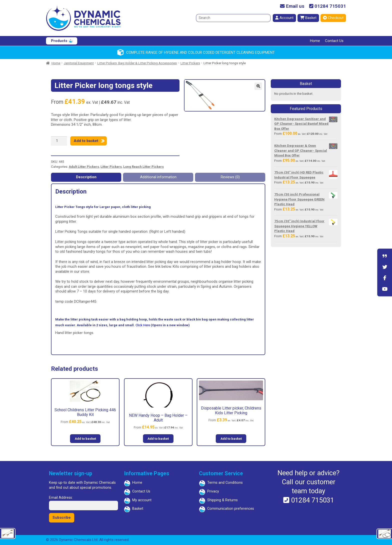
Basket (308, 18)
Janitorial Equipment (79, 63)
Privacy (213, 491)
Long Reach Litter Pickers (143, 167)
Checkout (333, 18)
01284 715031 (328, 6)
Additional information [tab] (158, 177)
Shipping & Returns (222, 500)
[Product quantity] (59, 141)
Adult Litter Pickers (84, 167)
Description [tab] (86, 177)
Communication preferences (231, 509)
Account (284, 18)
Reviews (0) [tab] (230, 177)
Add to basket (86, 141)
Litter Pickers (190, 63)
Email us (292, 6)
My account (142, 500)
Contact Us (334, 41)
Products (59, 41)
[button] (258, 86)
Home (315, 41)
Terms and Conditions (225, 483)
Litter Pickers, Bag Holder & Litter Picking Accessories (137, 63)
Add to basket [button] (85, 439)
